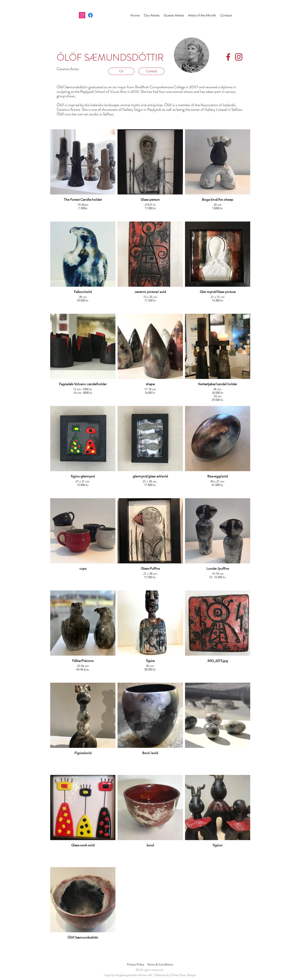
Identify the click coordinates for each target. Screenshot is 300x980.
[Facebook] (90, 15)
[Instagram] (82, 15)
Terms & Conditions (160, 964)
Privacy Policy (137, 964)
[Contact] (151, 71)
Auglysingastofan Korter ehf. (134, 975)
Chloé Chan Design (183, 975)
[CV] (121, 71)
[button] (152, 15)
